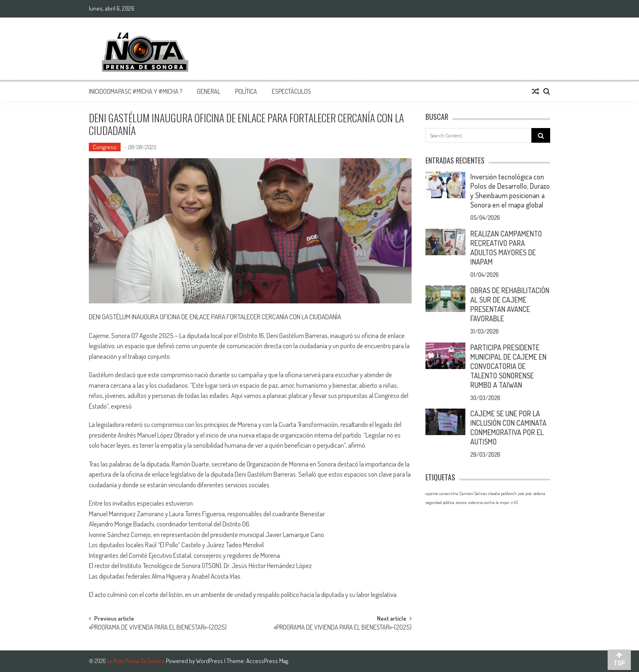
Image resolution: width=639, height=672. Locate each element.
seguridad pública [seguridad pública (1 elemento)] (440, 502)
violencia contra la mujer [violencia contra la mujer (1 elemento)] (489, 502)
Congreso (105, 147)
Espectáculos (291, 91)
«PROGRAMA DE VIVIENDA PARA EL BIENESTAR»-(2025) (158, 628)
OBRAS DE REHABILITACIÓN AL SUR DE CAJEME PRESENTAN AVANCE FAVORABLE (510, 304)
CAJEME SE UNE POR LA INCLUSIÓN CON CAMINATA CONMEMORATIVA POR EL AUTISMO (508, 428)
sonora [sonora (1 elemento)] (461, 502)
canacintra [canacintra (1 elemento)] (449, 493)
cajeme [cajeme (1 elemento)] (432, 493)
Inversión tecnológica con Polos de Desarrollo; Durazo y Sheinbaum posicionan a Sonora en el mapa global (510, 191)
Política (246, 91)
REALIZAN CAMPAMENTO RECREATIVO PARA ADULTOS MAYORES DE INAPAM (506, 248)
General (209, 91)
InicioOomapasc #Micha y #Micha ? (136, 91)
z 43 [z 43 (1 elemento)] (514, 502)
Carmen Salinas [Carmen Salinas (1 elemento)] (473, 493)
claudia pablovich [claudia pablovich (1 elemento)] (502, 493)
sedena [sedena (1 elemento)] (539, 493)
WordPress (210, 661)
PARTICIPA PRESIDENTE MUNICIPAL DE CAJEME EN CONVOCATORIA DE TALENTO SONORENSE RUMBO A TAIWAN (508, 366)
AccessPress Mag (267, 661)
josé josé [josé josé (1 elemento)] (525, 493)
